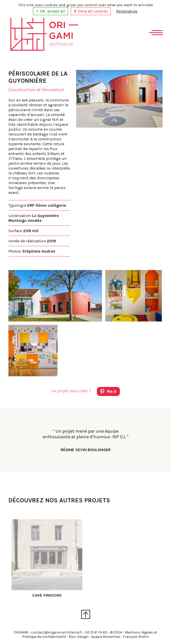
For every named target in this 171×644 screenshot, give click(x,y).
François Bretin (136, 637)
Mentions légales (139, 632)
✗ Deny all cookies (91, 11)
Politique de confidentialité (44, 637)
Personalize (127, 11)
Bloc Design (79, 637)
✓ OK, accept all (50, 11)
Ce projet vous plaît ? (86, 392)
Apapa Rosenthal (106, 637)
